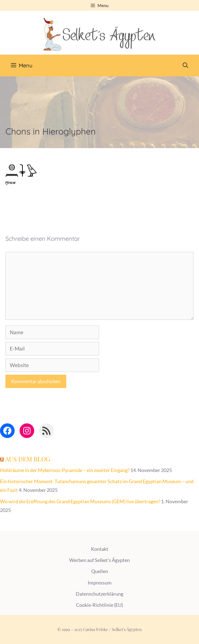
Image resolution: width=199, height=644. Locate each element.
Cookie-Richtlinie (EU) (100, 605)
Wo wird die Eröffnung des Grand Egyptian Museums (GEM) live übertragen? (80, 501)
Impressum (100, 583)
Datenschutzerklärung (100, 594)
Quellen (100, 571)
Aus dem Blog (28, 459)
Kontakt (100, 549)
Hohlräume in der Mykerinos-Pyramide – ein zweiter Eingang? (65, 470)
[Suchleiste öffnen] (185, 65)
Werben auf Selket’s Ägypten (100, 560)
